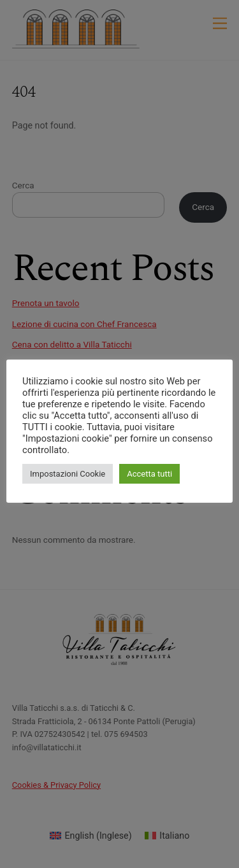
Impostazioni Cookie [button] (68, 474)
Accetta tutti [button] (149, 474)
